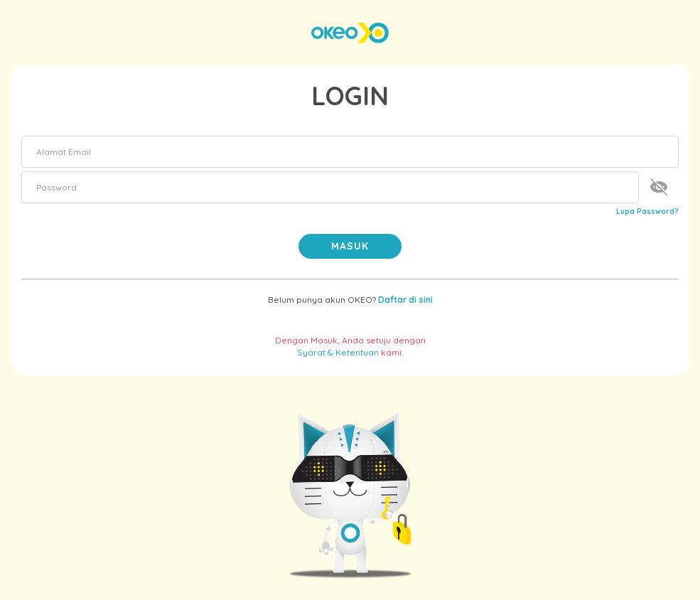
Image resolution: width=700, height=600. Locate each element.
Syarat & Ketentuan (338, 352)
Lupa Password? (647, 211)
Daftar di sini (405, 300)
